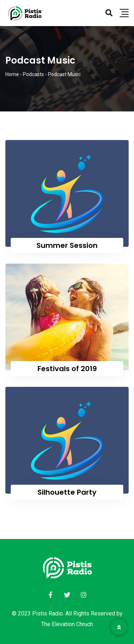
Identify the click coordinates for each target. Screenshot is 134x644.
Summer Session (67, 245)
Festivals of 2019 (67, 369)
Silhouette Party (67, 492)
